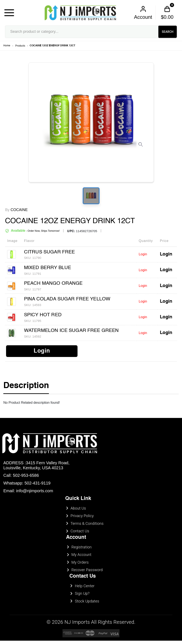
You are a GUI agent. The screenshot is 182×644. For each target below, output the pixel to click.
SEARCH (168, 32)
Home (7, 46)
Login (166, 254)
